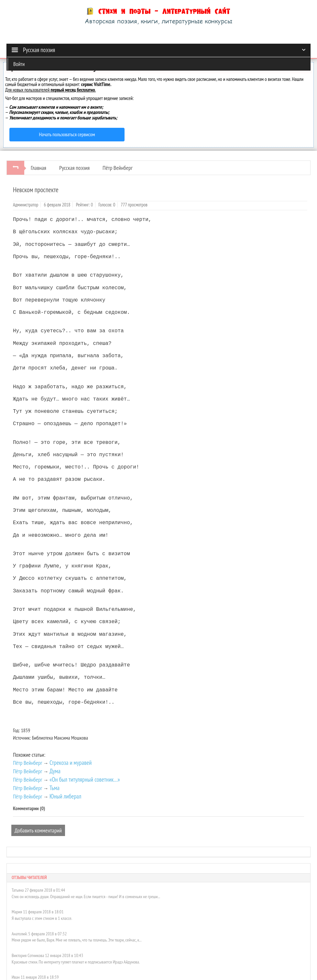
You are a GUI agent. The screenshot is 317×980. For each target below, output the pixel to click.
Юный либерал (65, 796)
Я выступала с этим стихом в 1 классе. (42, 918)
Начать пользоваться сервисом (67, 134)
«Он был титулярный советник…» (85, 779)
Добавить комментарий (38, 830)
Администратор (26, 205)
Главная (38, 168)
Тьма (55, 788)
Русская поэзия (74, 168)
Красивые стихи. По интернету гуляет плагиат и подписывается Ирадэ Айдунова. (76, 962)
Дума (55, 771)
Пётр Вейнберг (118, 168)
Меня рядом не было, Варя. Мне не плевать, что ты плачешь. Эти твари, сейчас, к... (77, 940)
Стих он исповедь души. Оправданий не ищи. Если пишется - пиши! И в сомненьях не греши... (86, 897)
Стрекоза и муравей (71, 763)
